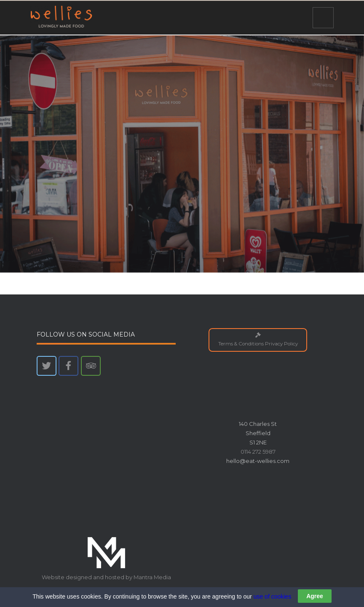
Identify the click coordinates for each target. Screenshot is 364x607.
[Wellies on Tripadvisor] (91, 366)
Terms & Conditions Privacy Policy (258, 340)
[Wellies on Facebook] (68, 366)
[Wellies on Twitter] (47, 366)
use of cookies (273, 596)
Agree (315, 596)
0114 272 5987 (258, 452)
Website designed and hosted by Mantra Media (106, 577)
